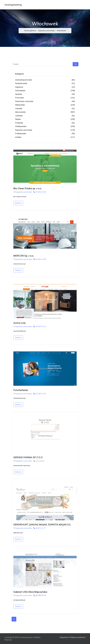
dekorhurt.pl (18, 533)
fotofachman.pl (19, 398)
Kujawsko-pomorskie (46, 31)
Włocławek (61, 31)
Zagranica (45, 87)
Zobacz (18, 203)
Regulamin (64, 637)
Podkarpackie (45, 134)
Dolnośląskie (45, 91)
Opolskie (45, 94)
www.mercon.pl (19, 264)
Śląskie (45, 119)
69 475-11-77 (40, 528)
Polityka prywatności (77, 637)
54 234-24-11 (40, 326)
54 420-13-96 (40, 259)
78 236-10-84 (40, 192)
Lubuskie (45, 109)
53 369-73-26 (40, 394)
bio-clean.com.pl (20, 197)
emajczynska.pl (19, 600)
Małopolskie (45, 105)
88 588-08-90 (40, 595)
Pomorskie (45, 98)
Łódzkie (45, 137)
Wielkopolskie (45, 126)
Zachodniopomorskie (45, 80)
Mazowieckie (45, 112)
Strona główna (30, 31)
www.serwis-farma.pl (22, 465)
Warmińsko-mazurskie (45, 101)
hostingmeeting (13, 5)
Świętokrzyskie (45, 83)
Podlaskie (45, 123)
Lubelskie (45, 116)
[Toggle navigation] (82, 5)
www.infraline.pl (20, 331)
